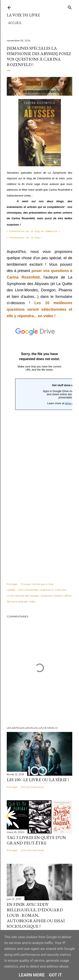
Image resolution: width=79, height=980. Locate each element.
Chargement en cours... (39, 447)
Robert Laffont (63, 596)
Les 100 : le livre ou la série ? (38, 780)
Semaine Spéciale (17, 602)
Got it (55, 975)
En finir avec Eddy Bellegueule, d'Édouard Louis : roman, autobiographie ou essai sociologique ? (36, 915)
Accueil (15, 23)
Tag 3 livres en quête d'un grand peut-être (36, 840)
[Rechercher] (70, 7)
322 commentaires (32, 787)
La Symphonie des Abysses (23, 596)
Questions (46, 596)
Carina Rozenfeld (28, 590)
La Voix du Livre (23, 15)
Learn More (32, 975)
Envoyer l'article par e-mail (37, 584)
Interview (61, 590)
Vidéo (32, 602)
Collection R (47, 590)
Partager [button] (12, 584)
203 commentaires (32, 850)
